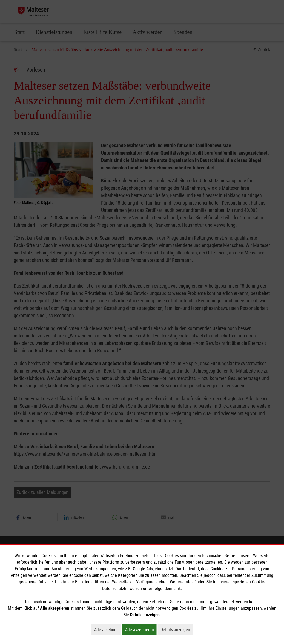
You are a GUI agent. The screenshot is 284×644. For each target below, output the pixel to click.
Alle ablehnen (108, 629)
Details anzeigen (177, 629)
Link (177, 588)
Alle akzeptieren (141, 629)
